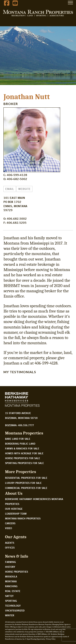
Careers (10, 523)
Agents (10, 543)
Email (10, 189)
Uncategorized (15, 610)
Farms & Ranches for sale (22, 448)
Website (24, 189)
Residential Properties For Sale (26, 478)
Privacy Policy (51, 639)
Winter (10, 615)
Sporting (11, 601)
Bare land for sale (18, 439)
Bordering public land (20, 444)
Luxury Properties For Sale (23, 483)
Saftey (9, 596)
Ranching (11, 586)
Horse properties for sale (22, 458)
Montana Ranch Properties (23, 518)
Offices (10, 548)
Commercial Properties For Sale (26, 488)
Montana (11, 581)
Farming (10, 562)
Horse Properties (17, 572)
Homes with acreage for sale (24, 453)
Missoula (11, 576)
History (10, 567)
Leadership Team (16, 514)
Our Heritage (14, 509)
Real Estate (13, 591)
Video (9, 528)
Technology (13, 606)
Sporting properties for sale (24, 463)
